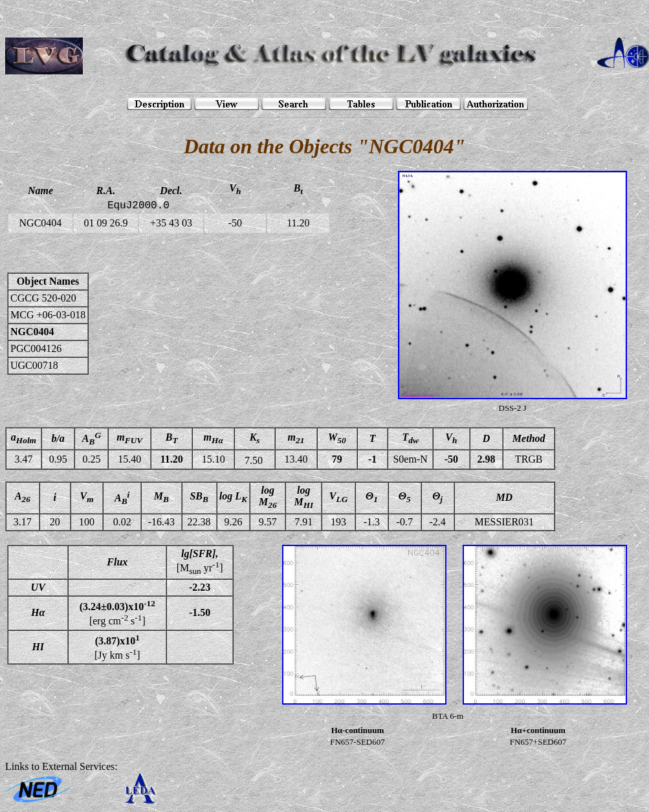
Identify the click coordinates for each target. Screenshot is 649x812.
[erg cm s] (117, 613)
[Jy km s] (117, 647)
